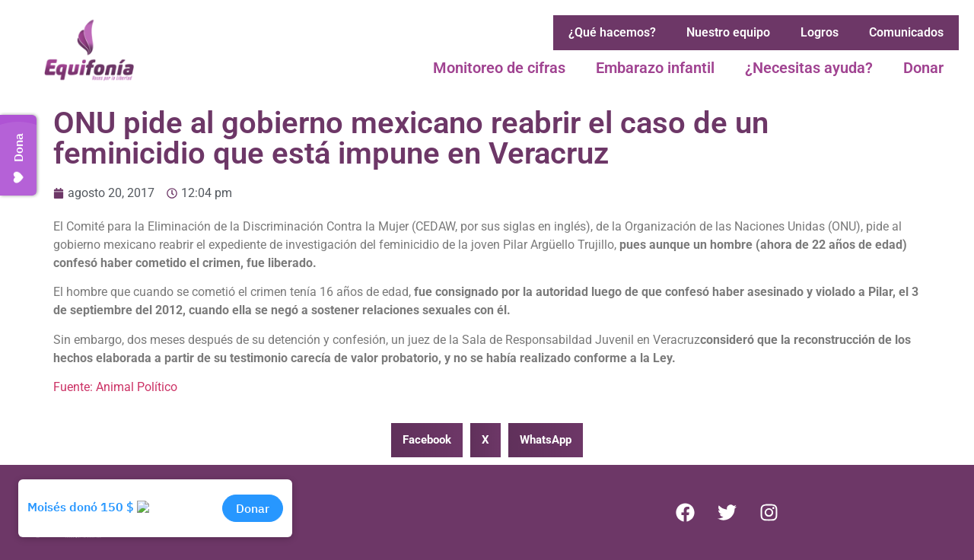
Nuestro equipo (728, 32)
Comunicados (906, 32)
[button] (427, 440)
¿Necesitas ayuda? (809, 68)
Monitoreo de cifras (499, 68)
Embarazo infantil (655, 68)
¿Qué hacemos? (612, 32)
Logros (820, 32)
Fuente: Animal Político (115, 387)
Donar (923, 68)
